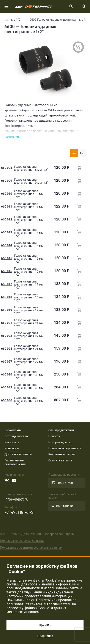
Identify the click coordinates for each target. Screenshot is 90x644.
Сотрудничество (16, 436)
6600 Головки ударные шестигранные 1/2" (59, 20)
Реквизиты (12, 442)
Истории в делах (60, 442)
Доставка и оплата (18, 454)
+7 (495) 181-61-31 (19, 513)
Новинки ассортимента (65, 448)
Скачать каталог (60, 460)
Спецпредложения (61, 430)
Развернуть (12, 137)
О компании (13, 430)
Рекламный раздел (62, 454)
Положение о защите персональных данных (31, 548)
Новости (54, 436)
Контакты (12, 448)
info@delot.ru (16, 499)
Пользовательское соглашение (22, 541)
